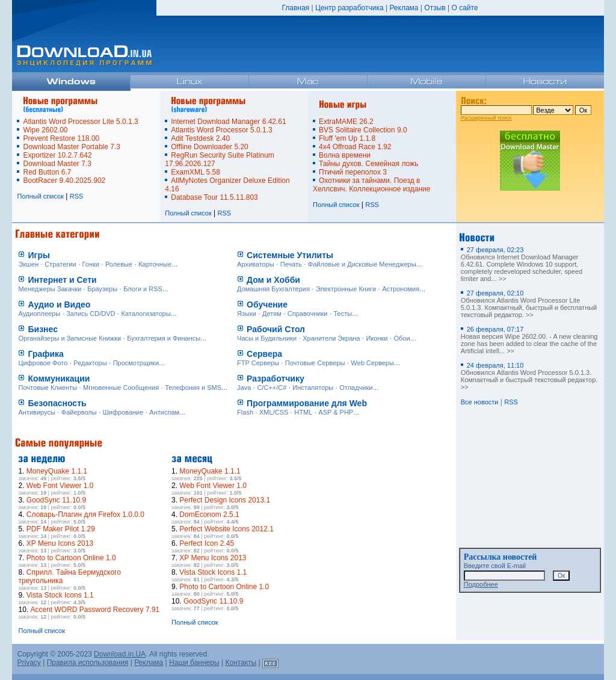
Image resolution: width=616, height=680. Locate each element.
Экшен (28, 264)
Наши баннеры (194, 663)
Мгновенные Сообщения (121, 388)
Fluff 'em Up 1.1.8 (347, 138)
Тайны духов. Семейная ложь (368, 164)
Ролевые (119, 264)
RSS (77, 196)
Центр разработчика (350, 8)
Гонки (91, 264)
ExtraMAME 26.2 (346, 122)
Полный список (40, 196)
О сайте (464, 8)
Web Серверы (372, 363)
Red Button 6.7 (47, 172)
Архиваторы (256, 264)
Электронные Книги (346, 289)
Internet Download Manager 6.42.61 (228, 122)
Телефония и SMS (193, 388)
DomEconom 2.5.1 (209, 515)
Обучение (267, 304)
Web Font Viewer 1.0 (60, 486)
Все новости (480, 402)
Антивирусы (36, 412)
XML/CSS (274, 412)
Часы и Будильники (267, 338)
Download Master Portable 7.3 (71, 147)
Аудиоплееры (39, 314)
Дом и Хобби (273, 280)
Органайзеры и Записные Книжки (69, 338)
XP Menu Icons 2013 (60, 543)
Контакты (241, 663)
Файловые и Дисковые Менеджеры (362, 264)
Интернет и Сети (62, 280)
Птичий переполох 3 (353, 172)
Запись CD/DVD (91, 314)
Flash (245, 412)
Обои (402, 338)
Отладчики (356, 388)
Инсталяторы (313, 388)
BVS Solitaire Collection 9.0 (363, 130)
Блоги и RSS (143, 289)
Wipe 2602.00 (45, 130)
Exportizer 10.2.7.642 (57, 155)
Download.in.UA (120, 654)
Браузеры (102, 289)
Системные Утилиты (290, 255)
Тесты (343, 314)
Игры (38, 255)
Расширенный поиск (486, 118)
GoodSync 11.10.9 (56, 500)
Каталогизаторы (146, 314)
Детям (272, 314)
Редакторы (90, 363)
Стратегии (60, 264)
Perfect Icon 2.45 (207, 543)
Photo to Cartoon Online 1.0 (71, 558)
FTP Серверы (258, 363)
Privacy (29, 663)
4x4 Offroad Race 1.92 (355, 147)
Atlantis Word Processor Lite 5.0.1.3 (80, 122)
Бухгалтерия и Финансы (164, 338)
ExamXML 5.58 (196, 172)
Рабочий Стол (276, 329)
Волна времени (345, 155)
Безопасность (57, 403)
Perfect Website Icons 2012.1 (226, 529)
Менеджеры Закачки (50, 289)
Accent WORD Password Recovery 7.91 (95, 610)
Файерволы (79, 412)
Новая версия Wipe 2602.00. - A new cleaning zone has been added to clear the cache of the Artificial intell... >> (529, 340)
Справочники (308, 314)
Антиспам (164, 412)
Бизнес (42, 329)
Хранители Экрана (331, 338)
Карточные (155, 264)
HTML (303, 412)
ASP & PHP (336, 412)
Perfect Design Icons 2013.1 (225, 500)
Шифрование (123, 412)
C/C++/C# (272, 388)
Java (244, 388)
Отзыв (435, 8)
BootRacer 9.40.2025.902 (64, 181)
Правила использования (88, 663)
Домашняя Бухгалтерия (273, 289)
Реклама (404, 8)
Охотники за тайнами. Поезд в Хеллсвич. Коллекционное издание (371, 185)
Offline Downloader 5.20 (210, 147)
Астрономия (401, 289)
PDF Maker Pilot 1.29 (61, 529)
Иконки (377, 338)
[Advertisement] (361, 525)
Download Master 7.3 (57, 164)
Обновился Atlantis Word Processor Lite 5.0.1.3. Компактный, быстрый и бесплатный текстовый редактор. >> (529, 304)
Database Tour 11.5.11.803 (214, 197)
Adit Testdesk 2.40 (200, 138)
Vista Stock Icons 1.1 (60, 595)
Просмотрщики (136, 363)
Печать (291, 264)
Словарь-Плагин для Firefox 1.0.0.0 (85, 515)
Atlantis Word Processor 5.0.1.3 (222, 130)
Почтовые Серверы (315, 363)
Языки (247, 314)
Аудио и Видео (59, 304)
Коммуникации (59, 379)
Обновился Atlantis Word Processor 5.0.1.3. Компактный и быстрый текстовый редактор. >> (529, 376)
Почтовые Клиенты (48, 388)
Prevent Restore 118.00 (61, 138)
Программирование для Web (307, 403)
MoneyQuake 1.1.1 (57, 471)
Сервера (264, 354)
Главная (295, 8)
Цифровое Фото (43, 363)
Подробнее (481, 584)
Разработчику (276, 379)
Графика (45, 354)
